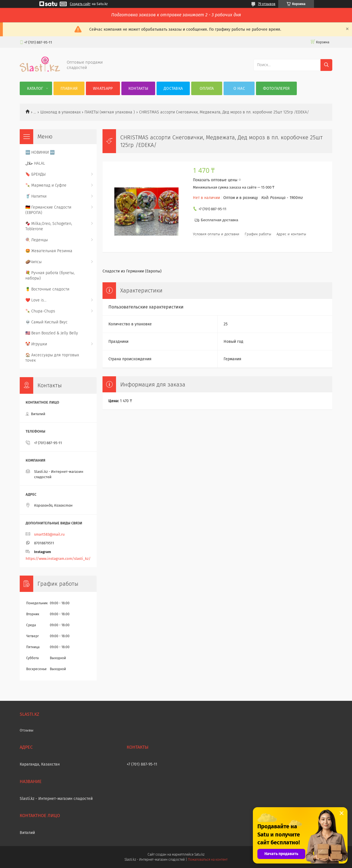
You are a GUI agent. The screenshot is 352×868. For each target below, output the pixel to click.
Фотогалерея (276, 89)
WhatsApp (103, 89)
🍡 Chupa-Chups (40, 311)
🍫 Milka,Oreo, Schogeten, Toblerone (49, 226)
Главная (69, 89)
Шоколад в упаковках (60, 112)
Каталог (35, 89)
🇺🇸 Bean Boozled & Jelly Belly (52, 333)
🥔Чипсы (34, 262)
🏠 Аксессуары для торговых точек (52, 358)
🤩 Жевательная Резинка (49, 251)
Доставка (173, 89)
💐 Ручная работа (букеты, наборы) (50, 276)
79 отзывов (267, 4)
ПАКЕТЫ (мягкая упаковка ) (110, 112)
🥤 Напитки (36, 196)
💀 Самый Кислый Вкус (46, 322)
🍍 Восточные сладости (47, 289)
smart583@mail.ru (49, 534)
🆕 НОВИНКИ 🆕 (40, 152)
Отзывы (27, 730)
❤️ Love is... (36, 300)
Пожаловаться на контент (208, 860)
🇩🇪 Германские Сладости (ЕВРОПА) (48, 210)
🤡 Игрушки (36, 344)
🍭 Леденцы (37, 240)
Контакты (138, 89)
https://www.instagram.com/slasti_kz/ (58, 559)
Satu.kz (199, 854)
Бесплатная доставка (220, 220)
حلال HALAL (35, 163)
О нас (239, 89)
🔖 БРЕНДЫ (35, 174)
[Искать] (326, 65)
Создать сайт (80, 4)
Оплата (207, 89)
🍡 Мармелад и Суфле (46, 185)
